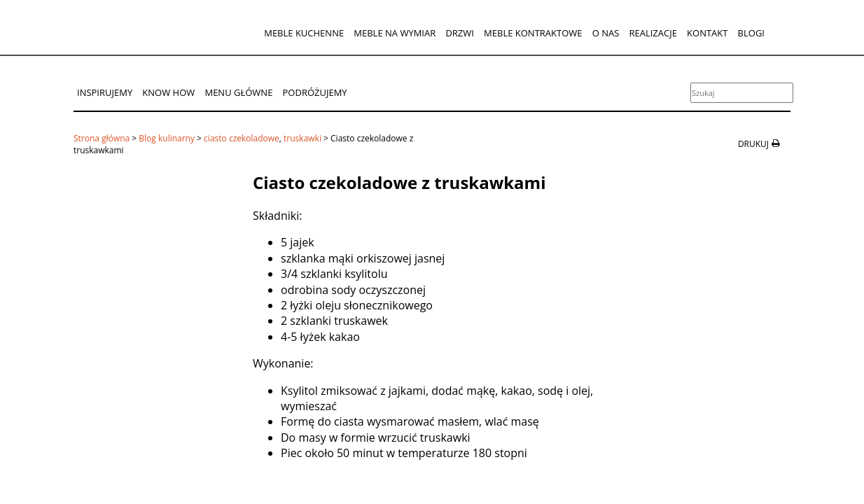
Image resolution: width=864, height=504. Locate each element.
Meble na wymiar (395, 33)
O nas (606, 33)
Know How (168, 92)
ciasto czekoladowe (242, 138)
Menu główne (238, 92)
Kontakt (707, 33)
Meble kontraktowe (533, 33)
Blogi (751, 33)
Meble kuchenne (304, 33)
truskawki (302, 138)
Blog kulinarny (167, 138)
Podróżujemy (315, 92)
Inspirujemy (105, 92)
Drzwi (460, 33)
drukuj (753, 144)
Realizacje (653, 33)
